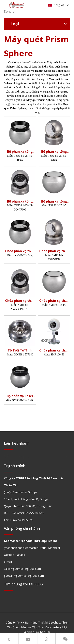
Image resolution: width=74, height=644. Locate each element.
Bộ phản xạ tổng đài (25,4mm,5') (20, 152)
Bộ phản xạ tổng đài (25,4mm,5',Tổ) (54, 152)
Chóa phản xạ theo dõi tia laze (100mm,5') (54, 350)
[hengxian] (9, 449)
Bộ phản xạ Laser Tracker (20, 396)
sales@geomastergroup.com (22, 569)
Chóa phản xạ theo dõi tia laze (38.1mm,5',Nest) (54, 251)
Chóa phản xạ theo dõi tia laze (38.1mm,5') (20, 251)
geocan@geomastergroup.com (24, 576)
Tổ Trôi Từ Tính (20, 350)
